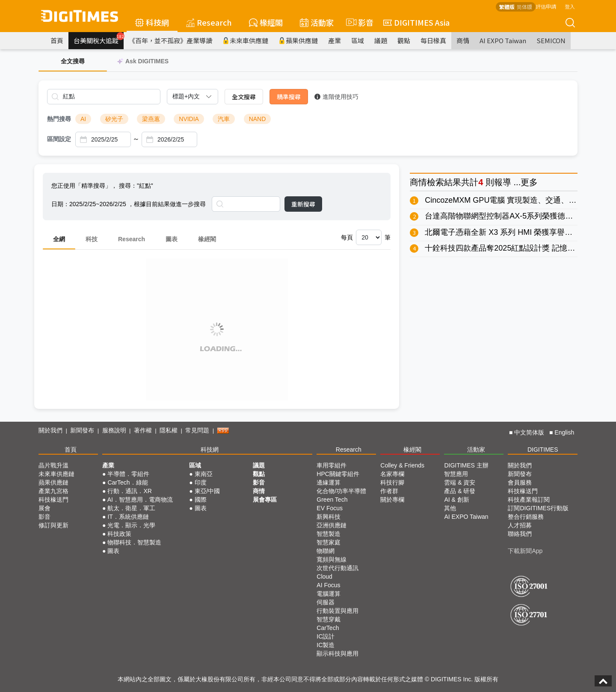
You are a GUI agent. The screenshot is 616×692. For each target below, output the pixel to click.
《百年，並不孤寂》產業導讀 (170, 40)
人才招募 (520, 525)
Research (209, 22)
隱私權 (169, 430)
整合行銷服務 (526, 517)
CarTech (328, 628)
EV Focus (330, 508)
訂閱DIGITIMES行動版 (538, 508)
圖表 (172, 239)
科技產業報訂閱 (529, 500)
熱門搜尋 (59, 119)
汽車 (224, 119)
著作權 (143, 430)
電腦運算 (329, 594)
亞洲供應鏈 (332, 525)
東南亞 (204, 474)
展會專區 (265, 500)
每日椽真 (433, 40)
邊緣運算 (329, 482)
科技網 (152, 22)
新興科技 (329, 517)
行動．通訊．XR (129, 491)
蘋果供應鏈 (298, 40)
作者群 (389, 491)
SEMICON (551, 40)
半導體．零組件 (128, 474)
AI (83, 119)
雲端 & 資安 (460, 482)
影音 (358, 22)
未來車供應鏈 (245, 40)
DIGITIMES (543, 450)
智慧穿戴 (329, 619)
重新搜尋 (303, 204)
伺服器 (326, 602)
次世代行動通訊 (338, 568)
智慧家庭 (329, 542)
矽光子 (114, 119)
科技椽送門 (53, 500)
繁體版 (507, 7)
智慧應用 (456, 474)
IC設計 (326, 636)
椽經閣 (266, 22)
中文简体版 (529, 432)
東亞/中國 (207, 491)
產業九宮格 (53, 491)
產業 (335, 40)
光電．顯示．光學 (131, 525)
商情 (463, 40)
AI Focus (328, 585)
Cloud (324, 577)
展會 (44, 508)
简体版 (524, 7)
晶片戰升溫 (53, 465)
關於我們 (50, 430)
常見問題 (197, 430)
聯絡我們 (520, 534)
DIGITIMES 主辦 (466, 465)
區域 (358, 40)
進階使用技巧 (336, 97)
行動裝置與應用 (338, 611)
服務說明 (114, 430)
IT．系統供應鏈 (128, 517)
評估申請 (546, 6)
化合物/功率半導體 (341, 491)
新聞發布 (82, 430)
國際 (201, 500)
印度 (201, 482)
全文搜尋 (244, 97)
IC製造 (326, 645)
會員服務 (520, 482)
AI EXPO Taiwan (503, 40)
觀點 (404, 40)
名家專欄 (392, 474)
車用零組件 (332, 465)
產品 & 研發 (460, 491)
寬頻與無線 (332, 559)
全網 (59, 239)
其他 (450, 508)
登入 (570, 6)
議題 (381, 40)
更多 (529, 182)
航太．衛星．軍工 (131, 508)
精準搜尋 (289, 97)
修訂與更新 (53, 525)
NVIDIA (189, 119)
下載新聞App (525, 551)
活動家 (317, 22)
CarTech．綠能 (127, 482)
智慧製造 (329, 534)
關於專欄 (392, 500)
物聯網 (326, 551)
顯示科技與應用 (338, 654)
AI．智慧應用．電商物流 (140, 500)
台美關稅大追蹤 (99, 38)
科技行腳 (392, 482)
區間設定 (59, 139)
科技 (92, 239)
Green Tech (332, 500)
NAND (258, 119)
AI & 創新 (456, 500)
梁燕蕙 (151, 119)
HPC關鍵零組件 (338, 474)
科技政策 (119, 534)
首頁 (57, 40)
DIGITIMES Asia (416, 22)
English (564, 432)
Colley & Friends (402, 465)
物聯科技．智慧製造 (134, 542)
